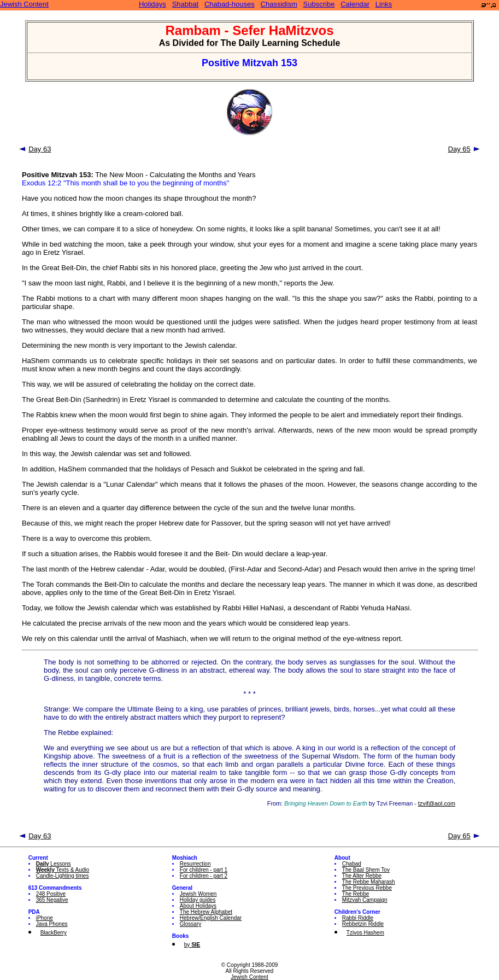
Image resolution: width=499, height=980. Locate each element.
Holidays (152, 4)
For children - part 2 (204, 876)
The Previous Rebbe (367, 888)
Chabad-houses (230, 4)
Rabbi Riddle (358, 918)
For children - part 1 (204, 870)
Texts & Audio (63, 870)
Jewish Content (24, 4)
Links (384, 4)
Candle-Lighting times (63, 876)
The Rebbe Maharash (369, 882)
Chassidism (279, 4)
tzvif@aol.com (437, 803)
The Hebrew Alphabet (206, 912)
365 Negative (52, 900)
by (192, 945)
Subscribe (319, 4)
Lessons (54, 864)
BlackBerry (54, 933)
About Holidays (198, 906)
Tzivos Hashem (365, 933)
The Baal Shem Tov (366, 870)
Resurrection (195, 864)
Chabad (352, 864)
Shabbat (185, 4)
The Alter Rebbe (362, 876)
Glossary (190, 924)
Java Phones (52, 924)
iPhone (45, 918)
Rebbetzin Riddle (363, 924)
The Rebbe (356, 894)
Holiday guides (198, 900)
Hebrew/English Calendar (211, 918)
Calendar (355, 4)
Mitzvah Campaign (365, 900)
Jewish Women (198, 894)
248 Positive (51, 894)
